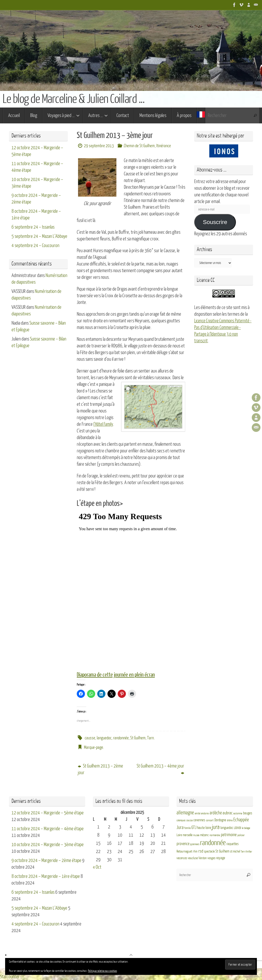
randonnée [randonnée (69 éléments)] (213, 843)
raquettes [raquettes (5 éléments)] (233, 844)
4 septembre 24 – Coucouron (35, 246)
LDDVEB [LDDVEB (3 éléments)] (237, 828)
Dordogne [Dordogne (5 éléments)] (220, 820)
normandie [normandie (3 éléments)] (215, 835)
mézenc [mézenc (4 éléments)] (204, 835)
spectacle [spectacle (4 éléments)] (209, 851)
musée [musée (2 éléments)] (196, 835)
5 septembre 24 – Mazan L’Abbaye (39, 236)
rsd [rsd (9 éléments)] (201, 851)
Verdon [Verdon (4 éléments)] (203, 858)
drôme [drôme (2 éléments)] (230, 820)
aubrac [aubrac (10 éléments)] (228, 813)
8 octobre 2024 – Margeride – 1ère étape (46, 876)
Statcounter (10, 977)
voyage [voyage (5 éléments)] (221, 858)
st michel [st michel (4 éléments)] (235, 851)
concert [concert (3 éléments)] (210, 820)
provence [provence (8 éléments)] (183, 844)
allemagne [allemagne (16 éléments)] (185, 813)
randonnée (121, 738)
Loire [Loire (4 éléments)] (179, 835)
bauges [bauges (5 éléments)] (248, 813)
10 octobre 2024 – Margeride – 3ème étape (48, 845)
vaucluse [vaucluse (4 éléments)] (193, 858)
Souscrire (215, 222)
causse (90, 738)
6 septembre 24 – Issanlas (33, 227)
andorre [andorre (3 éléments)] (205, 813)
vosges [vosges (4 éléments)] (211, 858)
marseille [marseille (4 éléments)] (188, 835)
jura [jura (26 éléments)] (216, 827)
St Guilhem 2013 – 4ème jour (160, 769)
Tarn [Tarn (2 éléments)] (243, 852)
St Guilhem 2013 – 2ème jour (100, 769)
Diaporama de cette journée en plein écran (118, 675)
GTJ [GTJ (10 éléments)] (194, 828)
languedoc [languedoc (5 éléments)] (227, 828)
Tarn (150, 738)
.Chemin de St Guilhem (139, 146)
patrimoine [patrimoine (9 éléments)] (229, 835)
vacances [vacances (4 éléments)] (182, 858)
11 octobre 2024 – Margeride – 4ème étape (48, 829)
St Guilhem (138, 738)
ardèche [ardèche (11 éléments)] (216, 813)
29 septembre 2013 (99, 146)
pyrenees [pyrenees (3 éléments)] (195, 844)
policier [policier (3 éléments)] (241, 835)
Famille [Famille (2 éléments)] (187, 828)
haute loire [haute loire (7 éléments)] (204, 828)
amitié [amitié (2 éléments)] (198, 813)
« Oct (97, 867)
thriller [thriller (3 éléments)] (249, 852)
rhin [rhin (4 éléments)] (195, 851)
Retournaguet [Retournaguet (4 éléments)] (184, 851)
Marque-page (94, 747)
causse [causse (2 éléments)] (189, 820)
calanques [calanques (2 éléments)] (181, 820)
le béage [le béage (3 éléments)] (246, 828)
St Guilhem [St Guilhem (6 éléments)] (222, 851)
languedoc (104, 738)
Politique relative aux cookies (102, 971)
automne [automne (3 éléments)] (238, 813)
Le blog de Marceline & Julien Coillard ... (73, 99)
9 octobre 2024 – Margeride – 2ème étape (46, 860)
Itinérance (164, 146)
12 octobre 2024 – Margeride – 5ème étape (48, 813)
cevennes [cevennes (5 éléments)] (199, 820)
